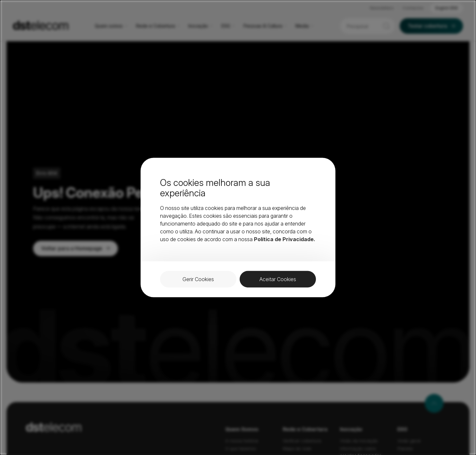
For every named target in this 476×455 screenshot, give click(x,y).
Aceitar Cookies (278, 279)
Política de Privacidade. (285, 239)
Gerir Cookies (198, 279)
